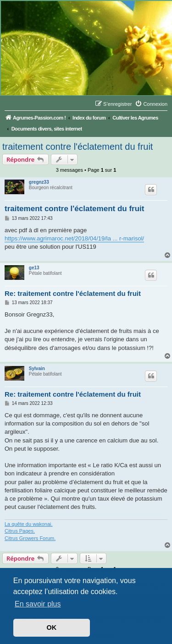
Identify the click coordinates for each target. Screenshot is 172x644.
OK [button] (52, 628)
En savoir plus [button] (38, 604)
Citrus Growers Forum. (30, 538)
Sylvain (37, 368)
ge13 (34, 268)
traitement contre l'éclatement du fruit (78, 147)
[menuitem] (151, 104)
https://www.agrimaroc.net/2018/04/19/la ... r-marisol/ (74, 238)
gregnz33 (39, 182)
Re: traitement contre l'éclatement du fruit (73, 293)
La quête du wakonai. (29, 524)
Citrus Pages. (20, 531)
